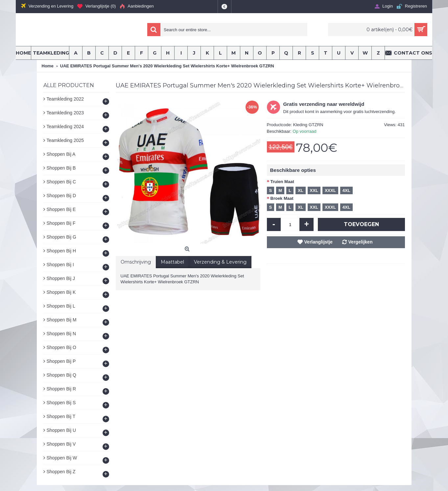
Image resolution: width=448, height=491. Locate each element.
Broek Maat (282, 198)
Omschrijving (136, 262)
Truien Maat (282, 182)
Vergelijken (361, 242)
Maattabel (172, 262)
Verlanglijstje (318, 242)
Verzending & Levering (220, 262)
